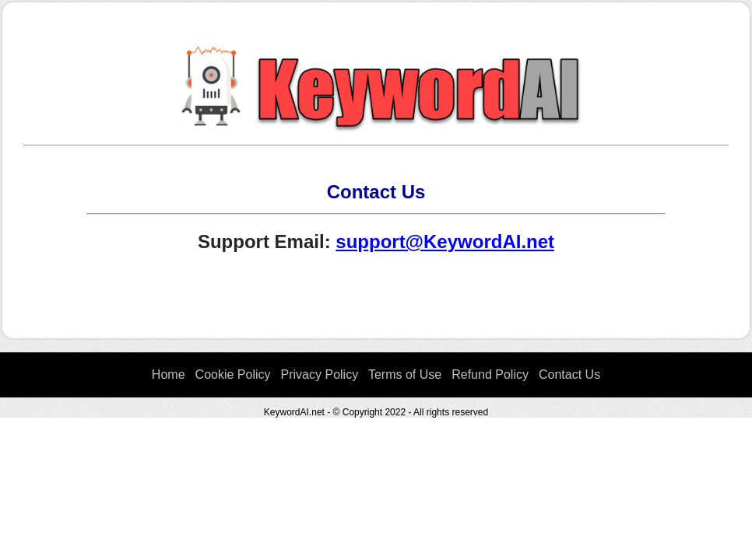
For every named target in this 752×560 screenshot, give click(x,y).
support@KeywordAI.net (445, 241)
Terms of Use (405, 374)
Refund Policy (490, 374)
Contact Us (569, 374)
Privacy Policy (320, 374)
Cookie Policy (233, 374)
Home (169, 374)
